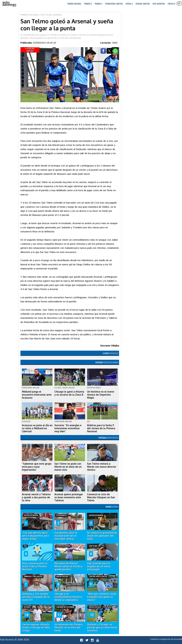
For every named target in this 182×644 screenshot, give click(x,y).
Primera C (98, 4)
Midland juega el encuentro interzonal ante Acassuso (37, 395)
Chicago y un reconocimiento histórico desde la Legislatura (68, 597)
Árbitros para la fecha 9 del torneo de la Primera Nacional (101, 428)
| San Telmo (45, 15)
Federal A (129, 4)
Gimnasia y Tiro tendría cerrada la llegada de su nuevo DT (36, 597)
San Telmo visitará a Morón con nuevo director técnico (102, 467)
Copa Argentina (159, 4)
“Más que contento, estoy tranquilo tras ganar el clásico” (102, 597)
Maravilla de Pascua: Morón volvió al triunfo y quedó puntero (68, 566)
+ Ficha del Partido (30, 50)
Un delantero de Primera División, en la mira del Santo (69, 627)
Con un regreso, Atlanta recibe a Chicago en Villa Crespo (36, 627)
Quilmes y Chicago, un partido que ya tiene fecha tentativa (102, 627)
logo (9, 4)
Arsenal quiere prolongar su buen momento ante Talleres (69, 497)
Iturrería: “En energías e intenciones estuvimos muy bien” (68, 428)
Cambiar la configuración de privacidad (166, 639)
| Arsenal (57, 15)
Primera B (88, 4)
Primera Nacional (74, 4)
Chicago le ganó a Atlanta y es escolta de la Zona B (69, 393)
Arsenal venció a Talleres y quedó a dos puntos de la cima (36, 497)
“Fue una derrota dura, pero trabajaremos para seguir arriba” (35, 536)
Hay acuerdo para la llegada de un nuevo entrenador (99, 566)
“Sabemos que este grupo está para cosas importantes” (37, 467)
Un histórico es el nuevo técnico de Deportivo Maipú (101, 395)
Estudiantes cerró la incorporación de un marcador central (66, 536)
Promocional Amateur (114, 4)
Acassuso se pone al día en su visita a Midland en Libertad (37, 428)
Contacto (171, 4)
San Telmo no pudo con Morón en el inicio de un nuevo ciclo (68, 467)
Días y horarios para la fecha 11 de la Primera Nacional (35, 566)
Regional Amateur (143, 4)
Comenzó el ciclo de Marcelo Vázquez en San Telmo (101, 497)
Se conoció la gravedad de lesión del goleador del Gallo (102, 536)
